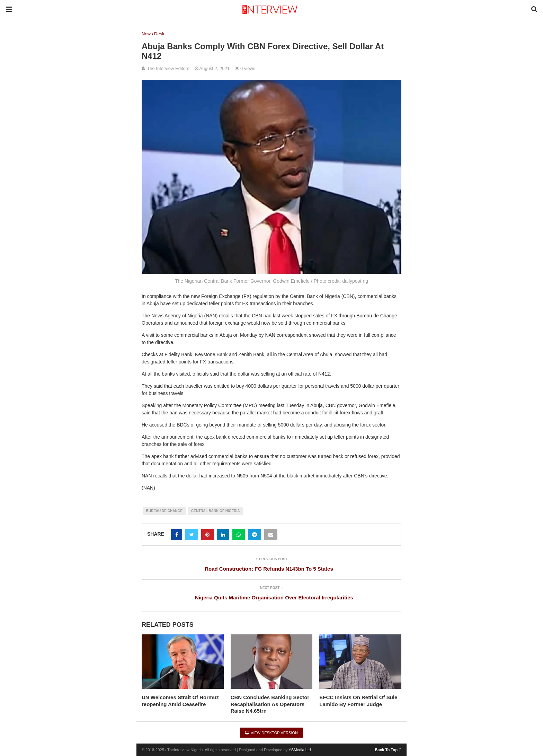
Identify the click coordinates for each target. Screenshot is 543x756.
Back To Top (388, 749)
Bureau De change (164, 511)
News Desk (153, 34)
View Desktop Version (271, 733)
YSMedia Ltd (300, 750)
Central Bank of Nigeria (215, 511)
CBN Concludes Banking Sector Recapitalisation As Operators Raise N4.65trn (270, 704)
